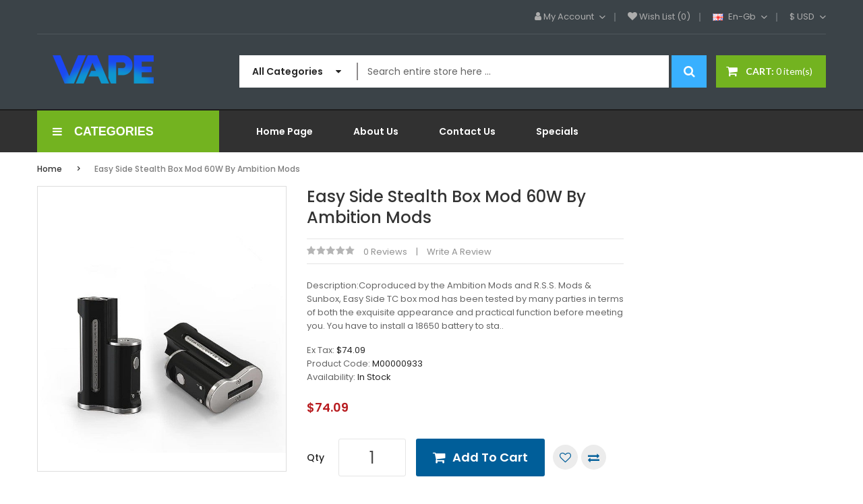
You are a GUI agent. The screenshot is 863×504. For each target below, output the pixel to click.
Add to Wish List (565, 457)
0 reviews (385, 252)
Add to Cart (490, 457)
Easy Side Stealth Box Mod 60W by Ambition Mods (197, 169)
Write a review (459, 252)
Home (50, 169)
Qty (316, 458)
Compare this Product (594, 457)
